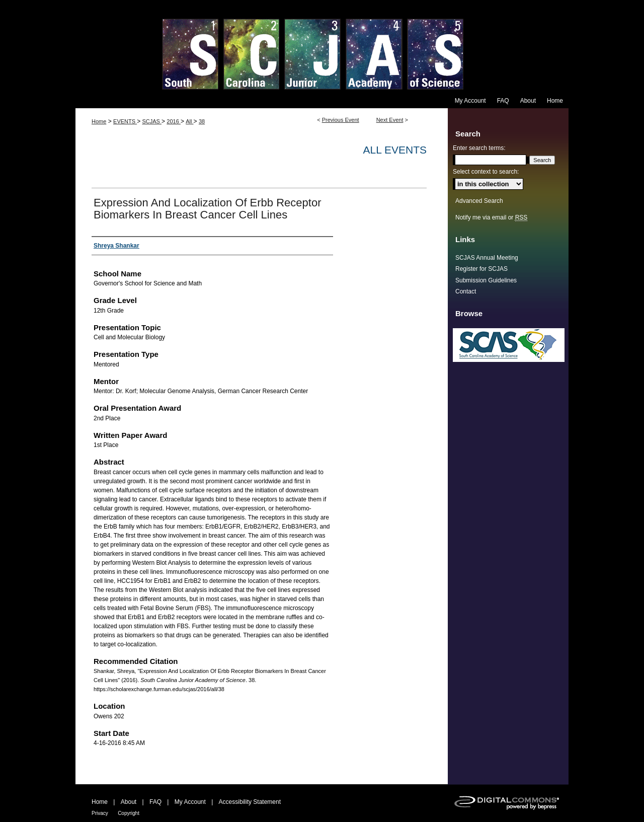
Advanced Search (479, 201)
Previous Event (341, 120)
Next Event (390, 120)
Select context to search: (486, 172)
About (129, 802)
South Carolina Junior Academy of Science (322, 47)
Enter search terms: (479, 148)
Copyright (129, 813)
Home (99, 121)
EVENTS (125, 121)
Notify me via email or (491, 217)
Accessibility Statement (250, 802)
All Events (395, 150)
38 (202, 121)
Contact (466, 291)
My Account (190, 802)
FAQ (155, 802)
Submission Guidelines (486, 280)
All (189, 121)
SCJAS (152, 121)
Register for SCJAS (481, 269)
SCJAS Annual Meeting (487, 258)
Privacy (100, 813)
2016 (174, 121)
